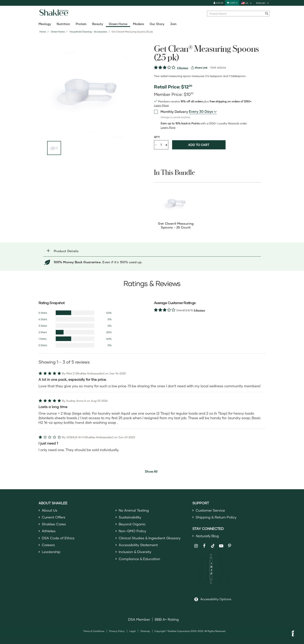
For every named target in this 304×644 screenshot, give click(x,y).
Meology (45, 24)
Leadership (51, 552)
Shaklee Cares (54, 524)
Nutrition (63, 24)
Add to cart (199, 145)
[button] (152, 251)
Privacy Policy (117, 631)
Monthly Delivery (171, 111)
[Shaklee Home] (54, 14)
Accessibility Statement (138, 545)
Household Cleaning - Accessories (88, 32)
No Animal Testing (134, 510)
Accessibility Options (216, 599)
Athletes (49, 531)
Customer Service (210, 510)
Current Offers (54, 517)
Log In (218, 3)
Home (43, 32)
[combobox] (203, 112)
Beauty (98, 24)
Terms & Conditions (94, 631)
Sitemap (145, 631)
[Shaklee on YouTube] (221, 546)
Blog (207, 536)
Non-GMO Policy (132, 531)
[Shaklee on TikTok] (213, 544)
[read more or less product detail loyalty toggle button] (168, 127)
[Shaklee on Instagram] (196, 546)
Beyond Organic (132, 524)
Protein (81, 24)
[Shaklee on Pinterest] (230, 546)
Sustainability (130, 517)
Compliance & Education (139, 559)
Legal (133, 631)
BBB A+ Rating (167, 619)
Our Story (157, 24)
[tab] (152, 251)
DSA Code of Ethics (58, 538)
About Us (50, 510)
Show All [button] (151, 471)
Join (173, 24)
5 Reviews (183, 68)
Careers (48, 545)
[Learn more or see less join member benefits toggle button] (161, 105)
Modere (138, 24)
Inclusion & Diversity (135, 552)
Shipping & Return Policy (216, 517)
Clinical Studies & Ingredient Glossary (150, 538)
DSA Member (139, 619)
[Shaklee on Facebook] (204, 546)
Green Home (118, 24)
